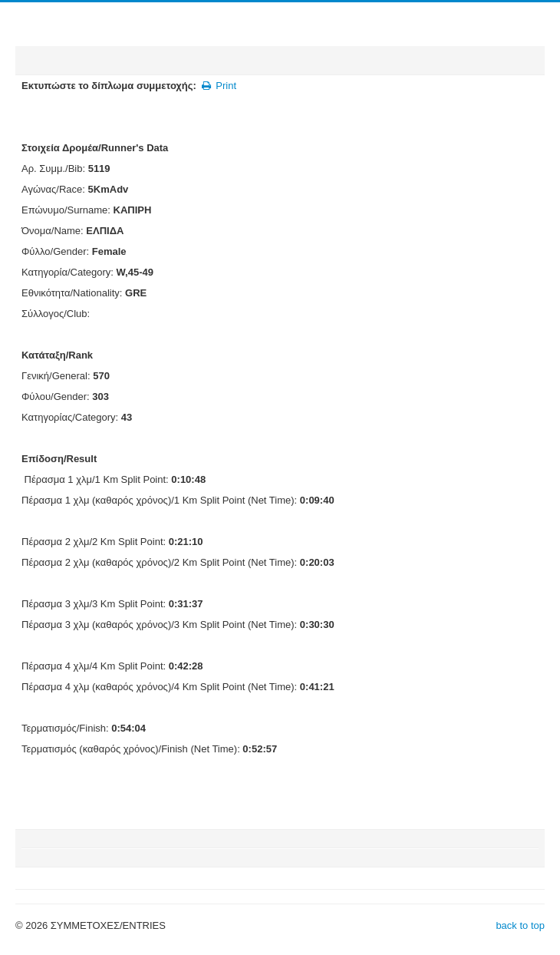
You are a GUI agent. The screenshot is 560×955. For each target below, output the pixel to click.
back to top (520, 925)
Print (218, 86)
